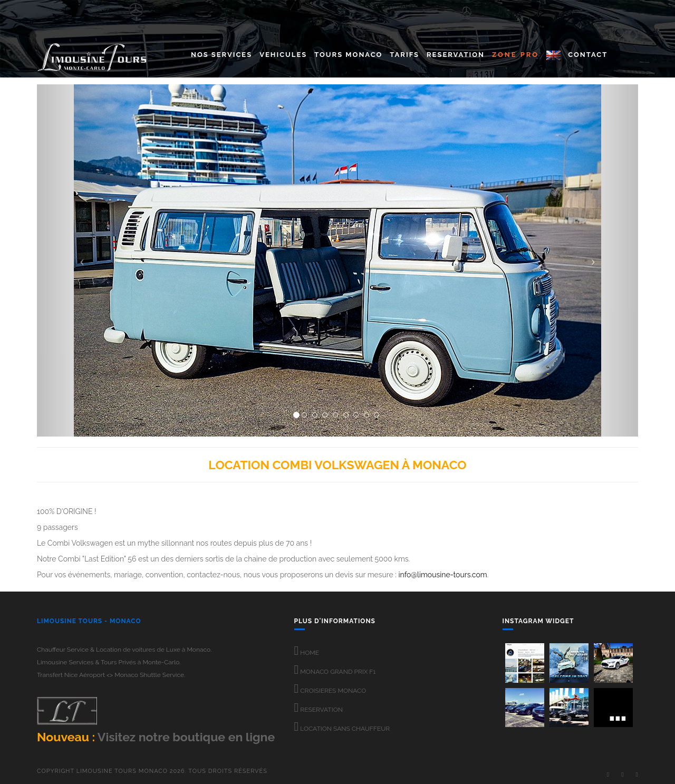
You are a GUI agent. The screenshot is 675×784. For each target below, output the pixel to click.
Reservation (456, 55)
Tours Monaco (348, 55)
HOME (307, 653)
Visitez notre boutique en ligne (186, 737)
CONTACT (588, 55)
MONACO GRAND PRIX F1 (335, 672)
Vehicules (283, 55)
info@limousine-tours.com (442, 575)
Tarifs (404, 55)
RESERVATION (319, 710)
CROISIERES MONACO (330, 691)
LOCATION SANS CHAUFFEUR (342, 729)
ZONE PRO (515, 55)
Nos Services (221, 55)
